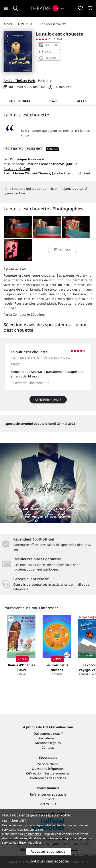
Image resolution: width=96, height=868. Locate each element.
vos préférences (17, 838)
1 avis (58, 39)
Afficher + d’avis (48, 400)
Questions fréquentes (48, 769)
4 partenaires (32, 834)
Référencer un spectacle (48, 794)
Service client (48, 764)
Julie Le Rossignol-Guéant (71, 173)
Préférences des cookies (48, 778)
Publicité (48, 799)
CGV (29, 773)
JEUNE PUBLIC (13, 149)
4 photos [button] (63, 250)
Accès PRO (48, 804)
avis (45, 52)
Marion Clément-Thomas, (46, 164)
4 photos (49, 45)
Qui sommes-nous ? (48, 733)
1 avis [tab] (54, 101)
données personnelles (53, 773)
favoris (48, 58)
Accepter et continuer (49, 851)
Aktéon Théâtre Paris (20, 81)
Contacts (48, 747)
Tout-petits (34, 149)
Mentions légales (48, 743)
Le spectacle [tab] (20, 101)
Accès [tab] (82, 101)
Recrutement (48, 738)
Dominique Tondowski (27, 159)
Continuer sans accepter (49, 861)
